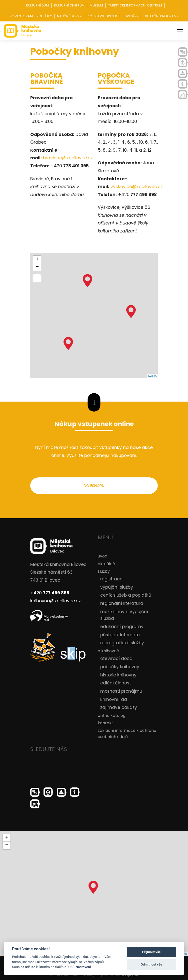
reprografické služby (122, 643)
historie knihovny (118, 675)
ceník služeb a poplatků (126, 595)
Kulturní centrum (69, 5)
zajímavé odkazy (119, 707)
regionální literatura (122, 603)
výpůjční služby (117, 587)
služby (104, 571)
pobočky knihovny (120, 667)
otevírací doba (116, 658)
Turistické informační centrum (135, 5)
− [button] (37, 267)
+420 (50, 593)
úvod (102, 556)
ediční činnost (116, 683)
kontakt (105, 723)
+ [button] (37, 260)
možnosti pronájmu (121, 691)
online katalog (112, 715)
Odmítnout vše (151, 964)
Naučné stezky (69, 16)
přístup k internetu (120, 635)
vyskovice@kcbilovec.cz (137, 187)
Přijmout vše (151, 952)
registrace (111, 579)
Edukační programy (161, 16)
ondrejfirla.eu (129, 975)
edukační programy (122, 627)
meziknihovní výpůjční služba (124, 615)
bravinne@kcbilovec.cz (68, 158)
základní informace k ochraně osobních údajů (127, 734)
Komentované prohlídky (31, 16)
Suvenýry (130, 16)
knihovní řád (114, 699)
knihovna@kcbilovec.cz (55, 601)
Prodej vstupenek (102, 16)
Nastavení (83, 967)
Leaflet (152, 376)
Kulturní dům (37, 5)
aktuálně (106, 564)
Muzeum (96, 5)
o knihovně (108, 651)
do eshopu (94, 486)
